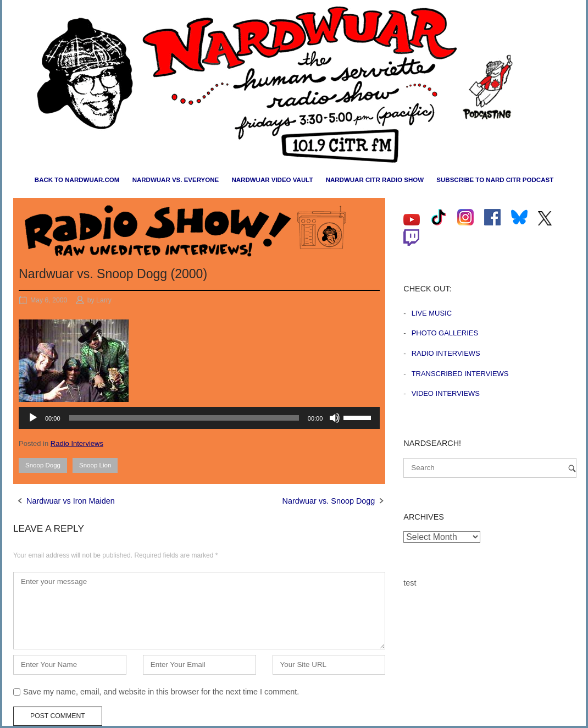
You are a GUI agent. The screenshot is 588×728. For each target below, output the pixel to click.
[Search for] (490, 468)
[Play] (33, 418)
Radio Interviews (77, 443)
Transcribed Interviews (460, 374)
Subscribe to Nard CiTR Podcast (495, 180)
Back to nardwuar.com (77, 180)
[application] (199, 418)
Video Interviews (446, 393)
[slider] (184, 418)
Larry (104, 300)
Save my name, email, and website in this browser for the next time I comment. (161, 692)
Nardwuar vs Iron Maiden (71, 501)
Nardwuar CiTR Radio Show (375, 180)
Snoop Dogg (43, 465)
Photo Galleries (445, 333)
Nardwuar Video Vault (272, 180)
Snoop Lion (95, 465)
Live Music (432, 313)
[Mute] (335, 418)
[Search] (572, 468)
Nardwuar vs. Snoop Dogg (329, 501)
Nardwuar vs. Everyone (176, 180)
